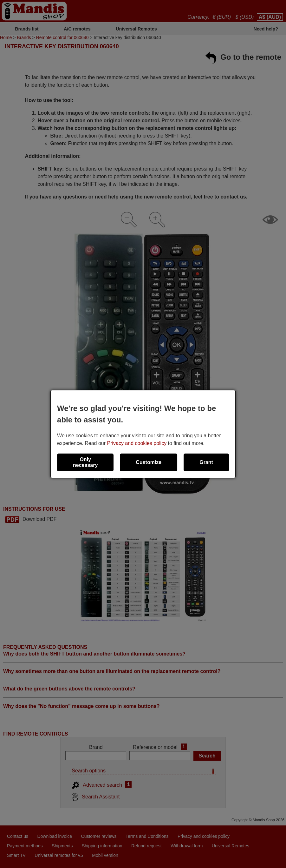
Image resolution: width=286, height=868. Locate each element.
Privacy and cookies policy (137, 443)
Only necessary (85, 462)
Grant (206, 462)
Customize (149, 462)
